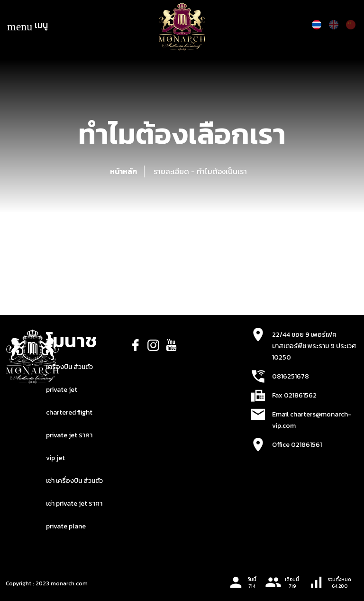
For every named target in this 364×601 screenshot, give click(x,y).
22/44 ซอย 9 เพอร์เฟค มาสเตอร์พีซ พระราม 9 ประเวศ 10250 (314, 346)
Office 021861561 (297, 445)
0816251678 (291, 376)
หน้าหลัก (123, 171)
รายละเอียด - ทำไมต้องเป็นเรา (200, 171)
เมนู (27, 26)
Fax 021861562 (294, 395)
